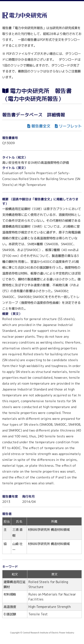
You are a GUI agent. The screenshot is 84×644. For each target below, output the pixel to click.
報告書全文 (41, 126)
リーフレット (70, 126)
